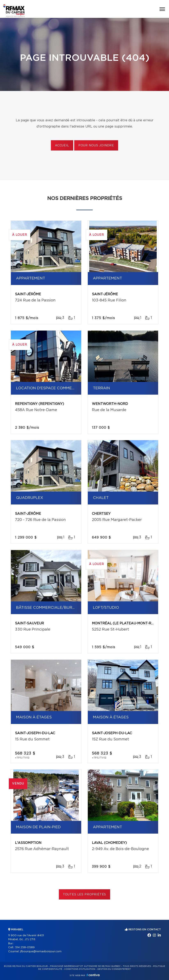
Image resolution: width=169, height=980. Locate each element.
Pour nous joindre (96, 146)
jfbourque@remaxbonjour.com (41, 952)
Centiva (93, 975)
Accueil (62, 146)
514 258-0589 (25, 947)
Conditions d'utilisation (80, 969)
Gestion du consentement (114, 969)
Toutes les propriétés (85, 895)
